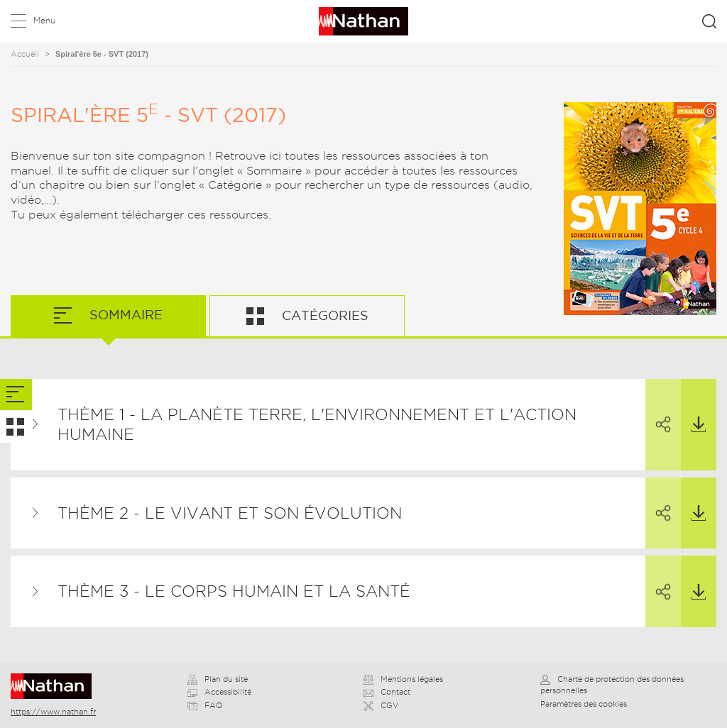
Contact (387, 692)
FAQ (205, 705)
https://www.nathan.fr (53, 712)
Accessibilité (219, 692)
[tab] (16, 395)
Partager (658, 407)
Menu (44, 20)
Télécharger (693, 406)
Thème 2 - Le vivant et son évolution (230, 513)
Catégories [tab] (323, 315)
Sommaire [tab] (124, 315)
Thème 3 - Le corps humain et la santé (234, 591)
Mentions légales (403, 679)
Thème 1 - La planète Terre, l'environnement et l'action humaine (317, 425)
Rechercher (709, 21)
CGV (381, 705)
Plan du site (218, 679)
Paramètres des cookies (584, 704)
